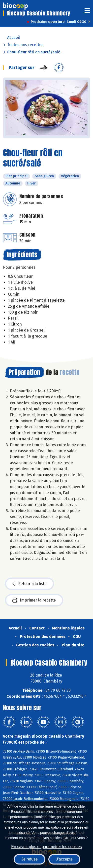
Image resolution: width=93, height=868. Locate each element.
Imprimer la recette (34, 600)
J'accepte (64, 859)
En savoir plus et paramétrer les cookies (46, 847)
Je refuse (30, 859)
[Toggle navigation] (87, 12)
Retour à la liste (30, 584)
